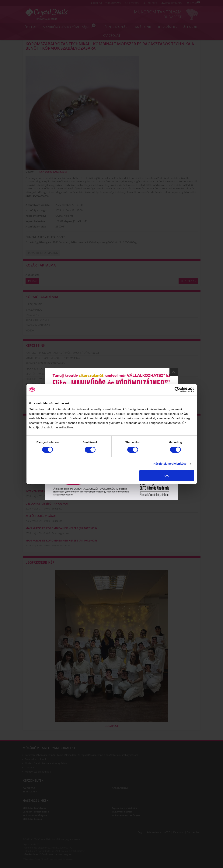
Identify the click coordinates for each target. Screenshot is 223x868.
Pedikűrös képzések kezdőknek (45, 363)
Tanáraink (142, 27)
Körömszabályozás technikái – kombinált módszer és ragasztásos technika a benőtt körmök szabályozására (110, 46)
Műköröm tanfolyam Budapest (49, 748)
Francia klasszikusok (36, 759)
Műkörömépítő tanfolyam (126, 815)
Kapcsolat (111, 36)
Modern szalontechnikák (38, 772)
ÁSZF (167, 832)
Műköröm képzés (32, 819)
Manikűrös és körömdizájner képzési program (48, 854)
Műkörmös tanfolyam (35, 815)
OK (167, 475)
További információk (43, 253)
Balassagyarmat (60, 533)
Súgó (141, 832)
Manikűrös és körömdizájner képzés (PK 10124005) (61, 528)
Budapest (173, 17)
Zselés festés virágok (41, 516)
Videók (30, 330)
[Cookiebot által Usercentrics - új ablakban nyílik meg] (177, 390)
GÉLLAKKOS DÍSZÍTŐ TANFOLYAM (47, 504)
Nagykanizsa (120, 788)
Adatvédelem (154, 832)
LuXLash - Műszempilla (36, 812)
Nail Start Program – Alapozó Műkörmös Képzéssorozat (62, 353)
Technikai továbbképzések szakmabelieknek (54, 369)
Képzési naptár (115, 27)
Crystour (30, 768)
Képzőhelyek (33, 780)
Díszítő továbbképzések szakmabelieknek (52, 374)
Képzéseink (35, 345)
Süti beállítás (194, 832)
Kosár (32, 281)
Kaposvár (29, 788)
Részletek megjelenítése (170, 464)
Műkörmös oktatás (122, 812)
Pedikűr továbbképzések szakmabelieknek (52, 379)
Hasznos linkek (36, 801)
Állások (190, 27)
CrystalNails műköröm (124, 808)
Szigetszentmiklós (61, 546)
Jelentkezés (188, 281)
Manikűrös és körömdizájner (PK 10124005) (53, 358)
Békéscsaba (30, 792)
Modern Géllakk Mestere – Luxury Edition (47, 763)
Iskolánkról (34, 310)
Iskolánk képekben (38, 325)
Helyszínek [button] (167, 27)
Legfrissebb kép (40, 562)
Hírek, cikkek (34, 304)
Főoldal (30, 27)
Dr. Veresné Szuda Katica (53, 172)
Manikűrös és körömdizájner (69, 26)
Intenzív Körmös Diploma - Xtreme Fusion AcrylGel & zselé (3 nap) (73, 491)
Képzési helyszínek (37, 320)
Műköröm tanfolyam (158, 12)
